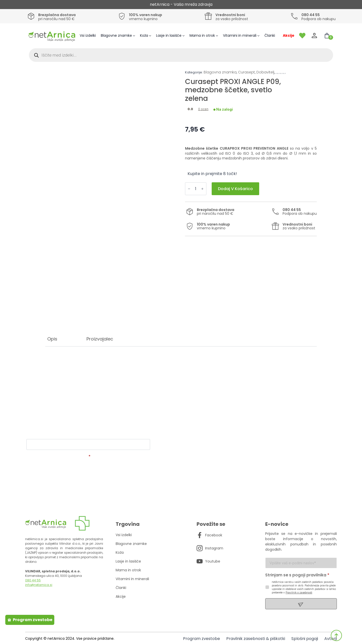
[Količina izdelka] (196, 189)
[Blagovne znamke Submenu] (135, 36)
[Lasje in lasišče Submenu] (184, 36)
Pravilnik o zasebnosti (299, 592)
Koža (144, 35)
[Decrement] (189, 189)
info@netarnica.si (39, 585)
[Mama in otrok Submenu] (218, 36)
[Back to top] (336, 635)
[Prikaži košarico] (327, 36)
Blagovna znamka (220, 72)
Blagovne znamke (116, 35)
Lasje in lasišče (169, 35)
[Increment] (202, 189)
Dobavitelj (265, 72)
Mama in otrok (202, 35)
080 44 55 (33, 580)
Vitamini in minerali (240, 35)
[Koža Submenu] (151, 36)
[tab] (52, 339)
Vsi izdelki (88, 35)
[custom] (200, 535)
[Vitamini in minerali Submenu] (259, 36)
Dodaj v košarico (235, 189)
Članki (270, 35)
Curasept (246, 72)
